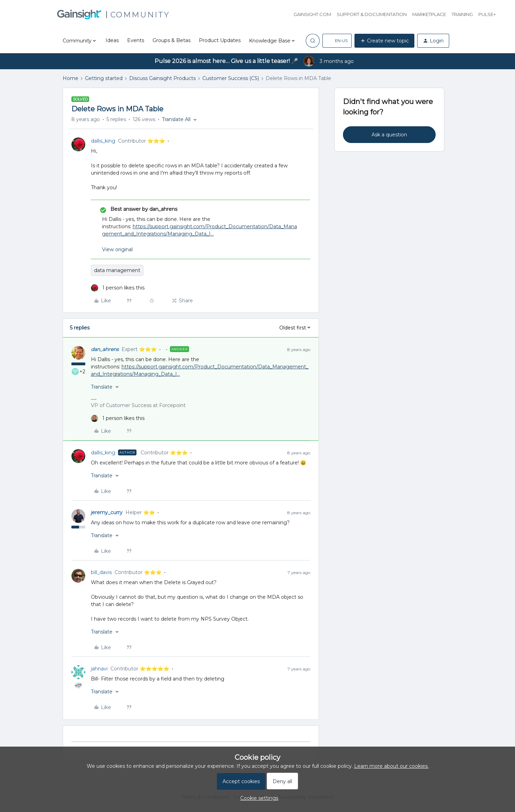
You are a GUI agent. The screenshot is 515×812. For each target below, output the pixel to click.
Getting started (104, 78)
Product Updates (220, 40)
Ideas (112, 40)
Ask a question (389, 135)
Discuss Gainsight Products (162, 78)
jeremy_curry (107, 512)
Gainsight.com (312, 14)
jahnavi (99, 669)
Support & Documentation (372, 14)
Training (462, 14)
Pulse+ (487, 14)
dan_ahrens (105, 349)
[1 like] (118, 288)
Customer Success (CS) (231, 78)
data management (117, 270)
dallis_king (103, 141)
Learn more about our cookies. (391, 766)
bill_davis (101, 572)
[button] (337, 41)
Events (136, 40)
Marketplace (429, 14)
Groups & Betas (171, 40)
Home (71, 78)
